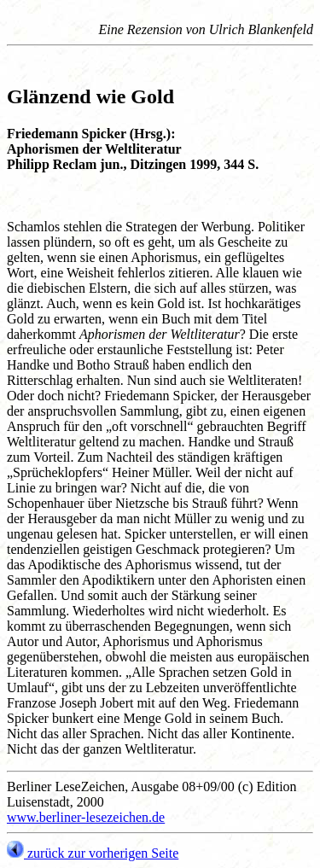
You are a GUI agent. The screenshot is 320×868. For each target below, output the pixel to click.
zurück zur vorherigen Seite (93, 853)
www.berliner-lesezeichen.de (86, 817)
